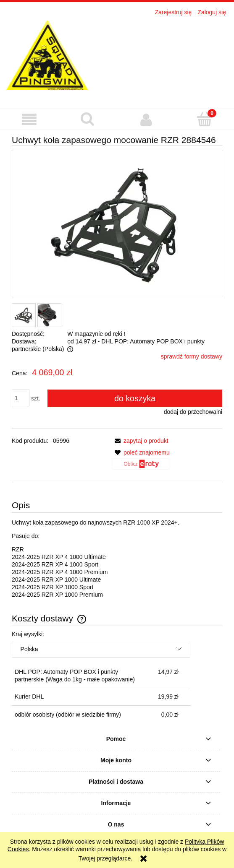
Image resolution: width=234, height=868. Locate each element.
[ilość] (21, 398)
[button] (29, 120)
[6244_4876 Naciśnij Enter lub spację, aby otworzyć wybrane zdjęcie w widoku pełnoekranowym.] (117, 224)
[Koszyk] (205, 119)
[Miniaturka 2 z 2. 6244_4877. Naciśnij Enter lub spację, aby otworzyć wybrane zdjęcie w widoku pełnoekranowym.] (49, 315)
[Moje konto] (146, 120)
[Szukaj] (88, 119)
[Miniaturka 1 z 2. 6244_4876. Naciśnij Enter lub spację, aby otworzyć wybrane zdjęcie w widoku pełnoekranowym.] (24, 315)
